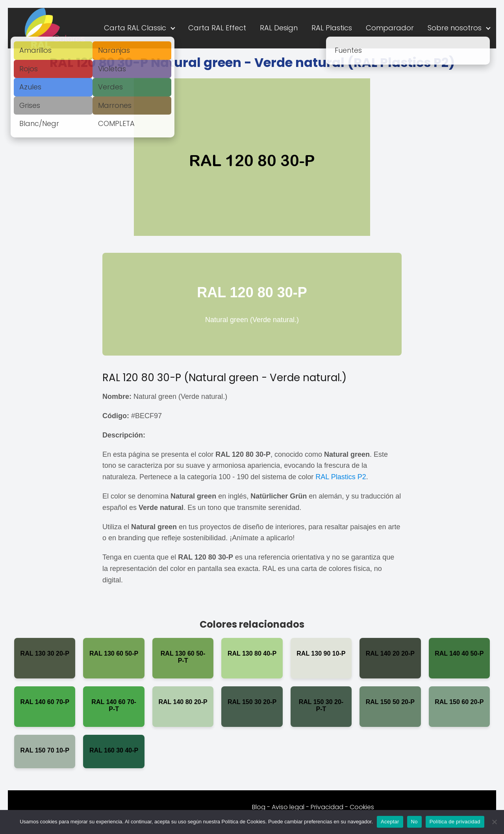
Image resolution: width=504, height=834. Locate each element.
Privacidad (327, 807)
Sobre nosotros (455, 28)
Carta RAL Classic (135, 28)
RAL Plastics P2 (341, 477)
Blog (259, 807)
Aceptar (390, 822)
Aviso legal (288, 807)
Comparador (390, 28)
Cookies (362, 807)
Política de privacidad (455, 822)
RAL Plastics (332, 28)
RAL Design (279, 28)
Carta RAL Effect (217, 28)
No (414, 822)
